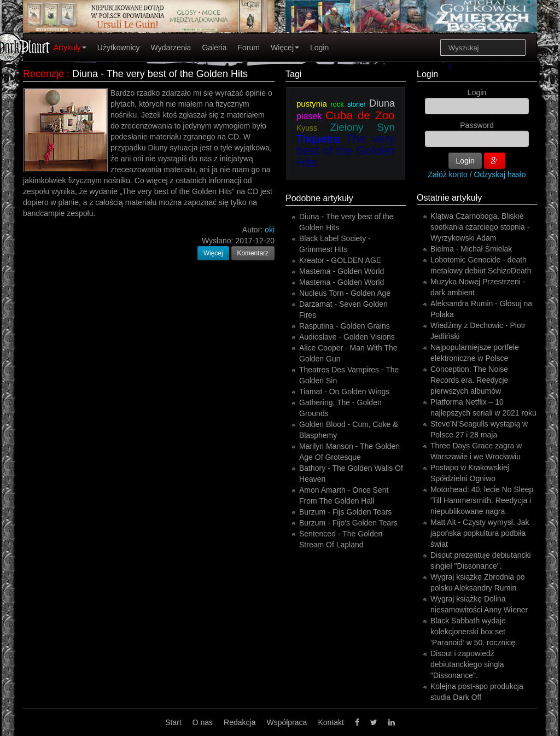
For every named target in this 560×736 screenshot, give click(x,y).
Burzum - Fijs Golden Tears (345, 512)
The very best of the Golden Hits (346, 151)
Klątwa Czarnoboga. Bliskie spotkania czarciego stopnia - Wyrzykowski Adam (480, 227)
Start (173, 722)
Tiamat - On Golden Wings (344, 392)
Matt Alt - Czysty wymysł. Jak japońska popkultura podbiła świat (480, 533)
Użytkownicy (119, 48)
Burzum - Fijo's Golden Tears (348, 523)
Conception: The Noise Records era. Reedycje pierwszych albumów (469, 380)
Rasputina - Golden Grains (345, 326)
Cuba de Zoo (360, 115)
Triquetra (318, 139)
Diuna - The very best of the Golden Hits (160, 74)
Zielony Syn (362, 127)
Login (319, 48)
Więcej (285, 48)
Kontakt (331, 722)
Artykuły (70, 48)
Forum (249, 48)
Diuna (382, 103)
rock (337, 104)
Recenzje (43, 74)
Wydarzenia (171, 48)
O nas (203, 722)
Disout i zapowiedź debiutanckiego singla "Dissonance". (467, 664)
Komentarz (253, 253)
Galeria (214, 48)
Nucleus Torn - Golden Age (345, 293)
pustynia (312, 104)
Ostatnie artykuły (449, 198)
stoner (356, 104)
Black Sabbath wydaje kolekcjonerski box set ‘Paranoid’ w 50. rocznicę (473, 632)
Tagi (293, 74)
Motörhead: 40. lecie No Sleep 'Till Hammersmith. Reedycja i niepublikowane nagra (482, 500)
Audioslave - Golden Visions (347, 337)
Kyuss (307, 128)
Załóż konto (448, 174)
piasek (309, 116)
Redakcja (240, 722)
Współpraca (287, 722)
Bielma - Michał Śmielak (471, 249)
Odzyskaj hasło (500, 174)
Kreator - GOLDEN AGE (340, 260)
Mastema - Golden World (342, 271)
